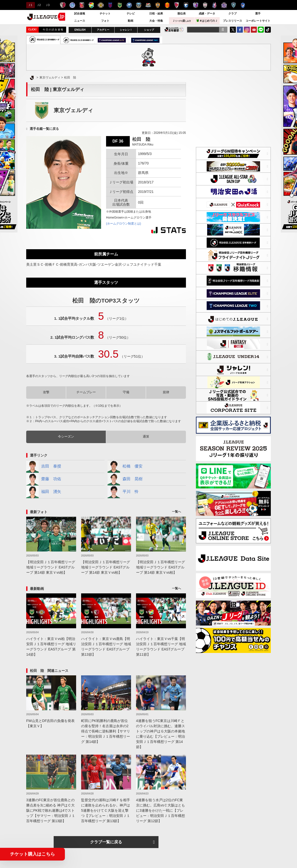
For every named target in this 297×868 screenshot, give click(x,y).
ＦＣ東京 (110, 5)
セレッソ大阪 (196, 5)
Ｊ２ (39, 5)
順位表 (182, 13)
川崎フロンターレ (139, 5)
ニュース (80, 21)
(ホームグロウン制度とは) (124, 224)
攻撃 (46, 392)
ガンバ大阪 (186, 5)
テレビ (131, 13)
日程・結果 (156, 13)
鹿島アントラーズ (63, 5)
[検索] (223, 30)
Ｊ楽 (181, 21)
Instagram (247, 30)
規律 (166, 392)
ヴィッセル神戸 (205, 5)
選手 (258, 13)
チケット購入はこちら (32, 854)
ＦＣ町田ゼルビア (129, 5)
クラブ (232, 13)
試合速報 (80, 13)
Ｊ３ (47, 5)
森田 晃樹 (125, 479)
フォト (105, 21)
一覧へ (176, 512)
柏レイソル (101, 5)
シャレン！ (126, 30)
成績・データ (207, 13)
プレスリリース (232, 21)
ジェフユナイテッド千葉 (91, 5)
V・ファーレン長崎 (243, 5)
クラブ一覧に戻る (106, 842)
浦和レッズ (82, 5)
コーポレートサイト (258, 21)
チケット (105, 13)
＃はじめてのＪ (207, 21)
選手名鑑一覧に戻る (44, 129)
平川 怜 (123, 492)
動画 (131, 21)
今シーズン (66, 436)
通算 (146, 436)
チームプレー (86, 392)
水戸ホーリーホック (72, 5)
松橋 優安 (125, 467)
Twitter (233, 30)
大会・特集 (156, 21)
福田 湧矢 (44, 492)
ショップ (149, 30)
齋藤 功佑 (44, 479)
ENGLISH (80, 30)
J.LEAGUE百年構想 (174, 30)
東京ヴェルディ (120, 5)
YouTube (254, 30)
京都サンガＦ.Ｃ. (177, 5)
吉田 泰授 (44, 467)
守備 (126, 392)
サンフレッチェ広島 (224, 5)
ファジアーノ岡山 (215, 5)
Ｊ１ (30, 5)
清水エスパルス (158, 5)
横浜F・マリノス (148, 5)
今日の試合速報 (53, 30)
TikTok (268, 30)
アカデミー (103, 30)
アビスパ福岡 (233, 5)
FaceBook (240, 30)
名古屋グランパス (167, 5)
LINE (261, 30)
